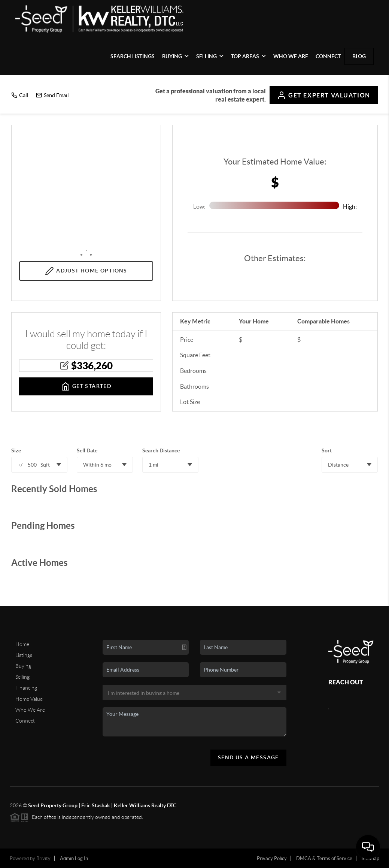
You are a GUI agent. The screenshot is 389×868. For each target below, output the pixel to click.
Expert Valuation (324, 95)
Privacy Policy (272, 858)
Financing (26, 688)
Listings (24, 655)
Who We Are (291, 56)
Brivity (43, 858)
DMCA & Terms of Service (324, 858)
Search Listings (133, 56)
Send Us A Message (248, 757)
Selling (210, 56)
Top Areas (248, 56)
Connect (328, 56)
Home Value (29, 699)
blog (359, 56)
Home (22, 644)
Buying (175, 56)
